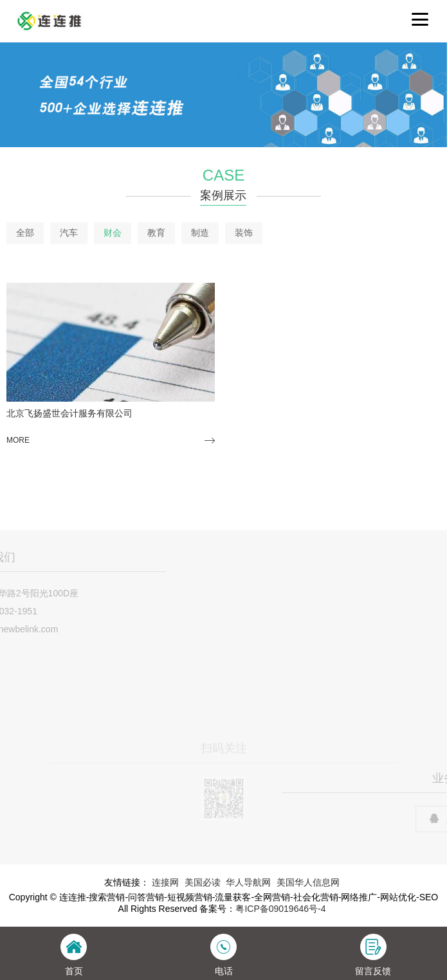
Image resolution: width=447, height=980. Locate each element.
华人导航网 (248, 882)
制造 (200, 233)
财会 (113, 233)
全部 (25, 233)
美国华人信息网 (308, 882)
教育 (156, 233)
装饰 (244, 233)
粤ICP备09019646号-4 (280, 909)
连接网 (165, 882)
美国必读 (203, 882)
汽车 (69, 233)
